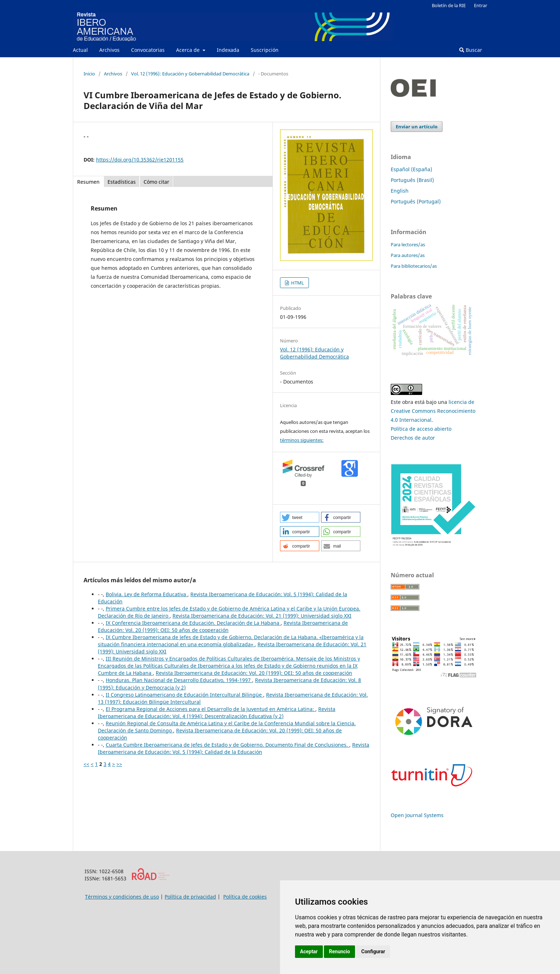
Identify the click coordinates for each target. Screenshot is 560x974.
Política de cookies (245, 897)
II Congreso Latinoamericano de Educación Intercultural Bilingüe (184, 695)
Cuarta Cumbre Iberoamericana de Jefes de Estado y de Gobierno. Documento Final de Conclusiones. (227, 745)
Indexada (228, 50)
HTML (297, 283)
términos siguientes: (302, 440)
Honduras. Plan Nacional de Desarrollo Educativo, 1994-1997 (179, 680)
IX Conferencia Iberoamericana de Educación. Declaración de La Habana (193, 623)
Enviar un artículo (417, 127)
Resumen (88, 182)
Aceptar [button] (309, 951)
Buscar (471, 50)
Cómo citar (156, 182)
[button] (300, 517)
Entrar (481, 5)
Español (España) (411, 169)
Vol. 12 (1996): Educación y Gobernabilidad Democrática (190, 74)
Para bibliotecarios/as (414, 266)
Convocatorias (148, 50)
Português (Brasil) (412, 180)
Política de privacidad (190, 897)
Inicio (89, 74)
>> (119, 764)
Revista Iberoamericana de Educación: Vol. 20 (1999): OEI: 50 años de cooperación (223, 626)
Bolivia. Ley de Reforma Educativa (147, 594)
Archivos (109, 50)
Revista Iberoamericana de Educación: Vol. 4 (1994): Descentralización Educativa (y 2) (217, 713)
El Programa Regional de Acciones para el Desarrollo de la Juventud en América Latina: (211, 709)
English (400, 191)
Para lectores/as (408, 244)
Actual (80, 50)
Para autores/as (408, 255)
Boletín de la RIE (449, 5)
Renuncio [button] (339, 951)
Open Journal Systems (417, 815)
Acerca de (189, 50)
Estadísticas (122, 182)
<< (86, 764)
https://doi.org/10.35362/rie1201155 (140, 160)
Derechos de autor (413, 438)
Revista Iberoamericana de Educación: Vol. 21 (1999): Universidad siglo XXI (262, 616)
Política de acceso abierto (421, 429)
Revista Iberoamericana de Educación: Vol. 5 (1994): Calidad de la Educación (234, 748)
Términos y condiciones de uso (122, 897)
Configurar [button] (373, 951)
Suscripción (265, 50)
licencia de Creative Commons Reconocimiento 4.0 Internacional (433, 411)
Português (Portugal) (416, 201)
